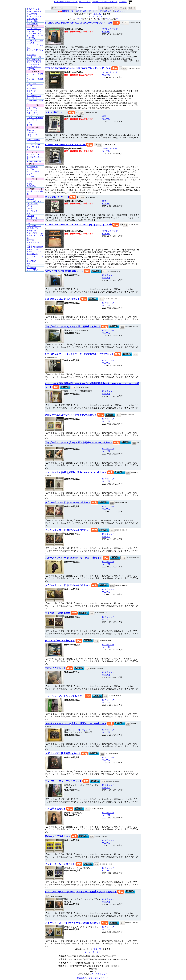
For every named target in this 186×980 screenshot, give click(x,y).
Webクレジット (121, 11)
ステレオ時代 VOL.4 (56, 112)
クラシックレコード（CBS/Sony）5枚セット (68, 502)
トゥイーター (32, 91)
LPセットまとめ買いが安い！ (105, 2)
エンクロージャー (34, 96)
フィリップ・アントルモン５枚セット (65, 696)
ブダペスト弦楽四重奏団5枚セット (63, 753)
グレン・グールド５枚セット (60, 641)
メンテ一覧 (97, 11)
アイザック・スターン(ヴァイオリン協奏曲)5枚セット (73, 326)
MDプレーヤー (33, 135)
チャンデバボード (34, 60)
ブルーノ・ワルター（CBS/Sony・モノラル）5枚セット (73, 558)
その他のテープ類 (34, 162)
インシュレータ (33, 171)
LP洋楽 (30, 206)
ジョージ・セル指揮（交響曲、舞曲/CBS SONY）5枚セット (76, 472)
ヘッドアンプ (32, 115)
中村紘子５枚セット (55, 668)
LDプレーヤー (32, 137)
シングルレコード (34, 211)
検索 (102, 8)
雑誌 (28, 223)
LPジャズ (30, 199)
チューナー (31, 55)
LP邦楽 (30, 208)
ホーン (29, 93)
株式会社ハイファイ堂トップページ (93, 978)
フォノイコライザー (35, 118)
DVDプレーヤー (33, 140)
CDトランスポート (34, 145)
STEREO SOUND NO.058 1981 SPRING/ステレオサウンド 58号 (78, 68)
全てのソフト (32, 19)
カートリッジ (32, 120)
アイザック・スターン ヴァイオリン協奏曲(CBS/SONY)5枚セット (79, 442)
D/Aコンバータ (33, 130)
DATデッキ (31, 132)
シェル (29, 123)
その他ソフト (32, 218)
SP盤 (29, 213)
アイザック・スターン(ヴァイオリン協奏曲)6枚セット (73, 923)
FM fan (29, 265)
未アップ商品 (85, 2)
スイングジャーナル (35, 233)
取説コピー (108, 11)
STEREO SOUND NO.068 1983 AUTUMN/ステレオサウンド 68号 (79, 23)
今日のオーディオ (34, 12)
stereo (29, 263)
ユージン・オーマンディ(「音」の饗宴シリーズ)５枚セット (76, 723)
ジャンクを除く (120, 8)
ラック (29, 174)
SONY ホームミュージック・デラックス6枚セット (71, 415)
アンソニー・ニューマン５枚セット (63, 781)
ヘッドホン (31, 176)
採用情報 (123, 2)
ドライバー (31, 88)
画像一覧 (97, 14)
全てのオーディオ (34, 16)
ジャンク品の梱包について (66, 2)
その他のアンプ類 (34, 57)
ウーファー (31, 86)
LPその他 (30, 216)
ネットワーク (32, 98)
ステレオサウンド (34, 226)
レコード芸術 (32, 270)
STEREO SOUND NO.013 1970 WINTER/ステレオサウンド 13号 (78, 225)
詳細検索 (109, 8)
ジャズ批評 (31, 261)
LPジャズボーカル (34, 201)
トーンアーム (32, 110)
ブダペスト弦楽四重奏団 (58, 613)
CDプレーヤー (32, 142)
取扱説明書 (31, 186)
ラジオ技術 (31, 268)
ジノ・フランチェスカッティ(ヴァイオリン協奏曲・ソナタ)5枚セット (81, 892)
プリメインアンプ (34, 29)
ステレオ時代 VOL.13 (57, 197)
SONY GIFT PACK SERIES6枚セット (64, 271)
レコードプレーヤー (35, 108)
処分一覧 (87, 11)
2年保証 (78, 11)
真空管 (29, 184)
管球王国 (30, 240)
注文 (126, 23)
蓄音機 (29, 125)
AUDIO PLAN (32, 249)
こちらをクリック (99, 974)
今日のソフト (32, 14)
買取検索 (132, 8)
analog (29, 245)
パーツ (29, 181)
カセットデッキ (33, 154)
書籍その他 (31, 231)
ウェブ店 (106, 32)
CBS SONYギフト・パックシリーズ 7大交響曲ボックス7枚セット (79, 354)
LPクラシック (32, 204)
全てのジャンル (33, 9)
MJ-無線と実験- (33, 228)
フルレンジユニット (35, 84)
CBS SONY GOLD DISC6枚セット (62, 299)
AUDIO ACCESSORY (35, 247)
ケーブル (30, 169)
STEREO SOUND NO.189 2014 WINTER (65, 145)
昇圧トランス (32, 113)
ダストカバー (32, 24)
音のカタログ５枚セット (58, 836)
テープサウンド (33, 243)
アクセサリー (32, 167)
